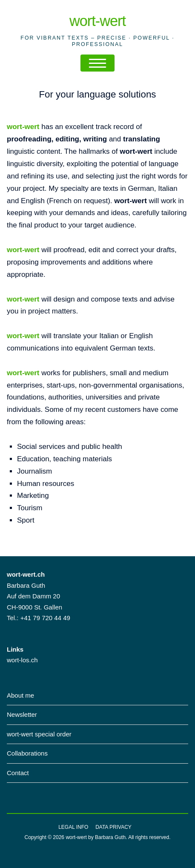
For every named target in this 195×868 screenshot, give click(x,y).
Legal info (73, 827)
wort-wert (97, 21)
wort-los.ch (22, 660)
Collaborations (27, 753)
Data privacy (113, 827)
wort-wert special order (39, 734)
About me (20, 695)
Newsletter (22, 714)
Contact (18, 773)
